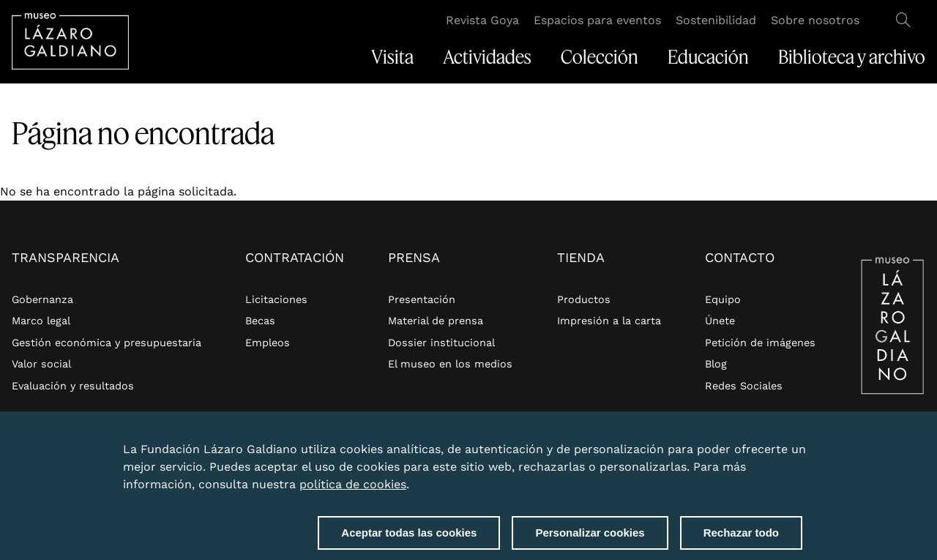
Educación (708, 57)
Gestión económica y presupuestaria (107, 343)
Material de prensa (436, 321)
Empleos (268, 343)
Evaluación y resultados (73, 386)
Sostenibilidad (716, 20)
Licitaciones (276, 299)
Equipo (723, 299)
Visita (392, 57)
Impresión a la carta (609, 321)
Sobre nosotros (815, 20)
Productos (584, 299)
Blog (716, 364)
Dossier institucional (441, 343)
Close (799, 448)
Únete (720, 321)
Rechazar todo (741, 540)
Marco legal (41, 321)
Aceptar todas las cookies (409, 540)
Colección (600, 57)
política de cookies (353, 492)
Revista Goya (482, 20)
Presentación (422, 299)
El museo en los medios (450, 364)
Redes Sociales (744, 386)
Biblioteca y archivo (852, 57)
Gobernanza (42, 299)
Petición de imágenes (760, 343)
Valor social (41, 364)
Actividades (487, 57)
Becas (260, 321)
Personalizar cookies (590, 540)
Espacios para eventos (597, 20)
